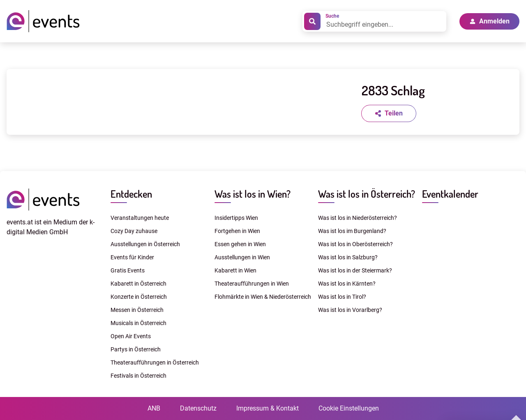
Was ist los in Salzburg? (348, 257)
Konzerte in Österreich (139, 297)
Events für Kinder (132, 257)
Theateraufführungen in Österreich (155, 362)
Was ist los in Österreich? (367, 194)
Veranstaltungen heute (140, 218)
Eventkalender (450, 194)
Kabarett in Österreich (138, 284)
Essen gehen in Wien (240, 244)
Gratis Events (128, 270)
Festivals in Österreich (138, 376)
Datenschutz (198, 408)
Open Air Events (131, 336)
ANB (154, 408)
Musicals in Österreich (138, 323)
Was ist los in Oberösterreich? (355, 244)
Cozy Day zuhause (134, 231)
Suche (332, 16)
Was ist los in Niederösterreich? (358, 218)
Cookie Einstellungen (349, 408)
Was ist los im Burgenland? (352, 231)
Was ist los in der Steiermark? (355, 270)
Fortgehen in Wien (237, 231)
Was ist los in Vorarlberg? (350, 310)
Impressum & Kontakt (268, 408)
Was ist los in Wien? (253, 194)
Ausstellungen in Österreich (145, 244)
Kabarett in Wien (235, 270)
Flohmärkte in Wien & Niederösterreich (263, 297)
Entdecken (131, 194)
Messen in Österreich (137, 310)
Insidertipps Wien (236, 218)
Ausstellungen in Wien (242, 257)
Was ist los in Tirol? (342, 297)
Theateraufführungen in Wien (252, 284)
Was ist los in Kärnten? (347, 284)
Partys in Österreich (136, 349)
